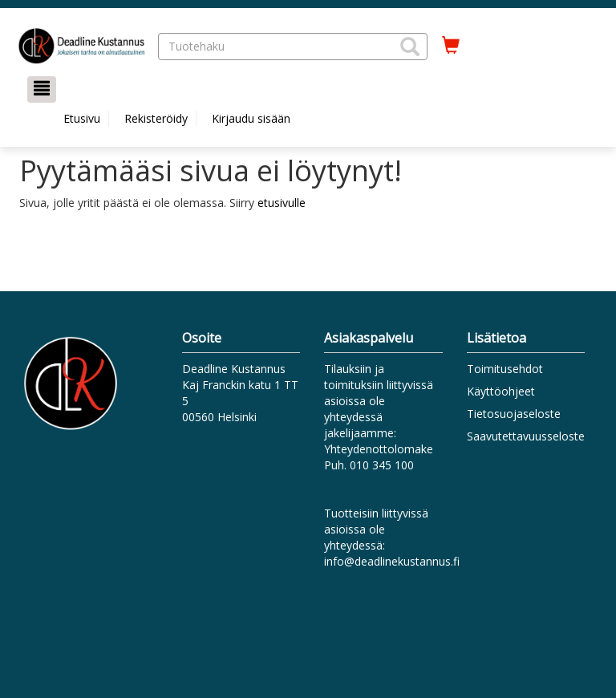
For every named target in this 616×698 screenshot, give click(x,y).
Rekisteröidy (156, 118)
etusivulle (282, 203)
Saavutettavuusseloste (526, 436)
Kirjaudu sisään (251, 118)
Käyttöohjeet (501, 391)
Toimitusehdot (505, 369)
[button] (410, 47)
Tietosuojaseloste (514, 414)
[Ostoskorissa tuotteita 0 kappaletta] (451, 46)
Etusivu (82, 118)
